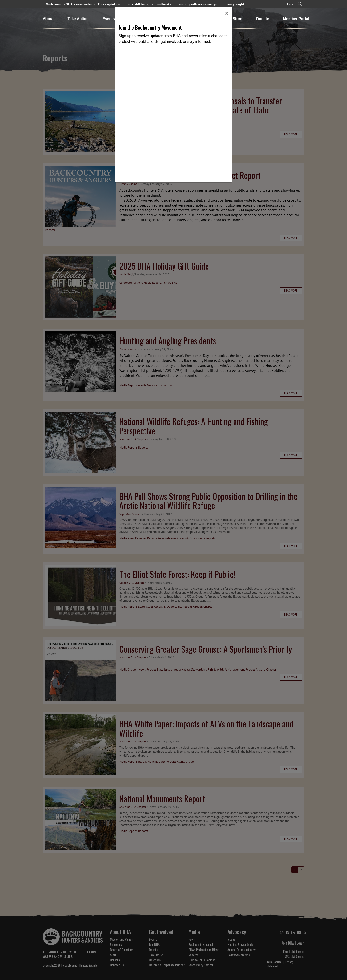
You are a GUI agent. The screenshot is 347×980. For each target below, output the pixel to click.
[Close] (227, 13)
